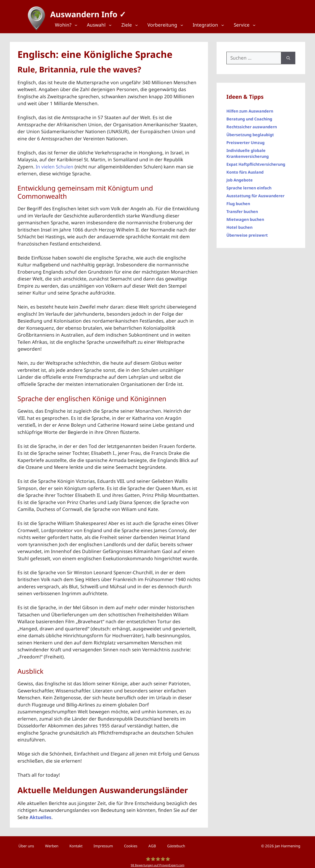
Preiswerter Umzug (245, 140)
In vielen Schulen (55, 164)
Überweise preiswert (247, 233)
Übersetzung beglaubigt (250, 132)
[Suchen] (288, 56)
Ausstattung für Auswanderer (255, 193)
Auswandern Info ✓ (86, 12)
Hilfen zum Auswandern (250, 109)
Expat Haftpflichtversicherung (256, 162)
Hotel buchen (239, 225)
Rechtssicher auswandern (252, 124)
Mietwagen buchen (245, 217)
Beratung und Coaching (249, 116)
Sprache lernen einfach (249, 185)
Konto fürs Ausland (245, 170)
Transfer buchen (242, 209)
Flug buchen (238, 201)
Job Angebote (240, 178)
